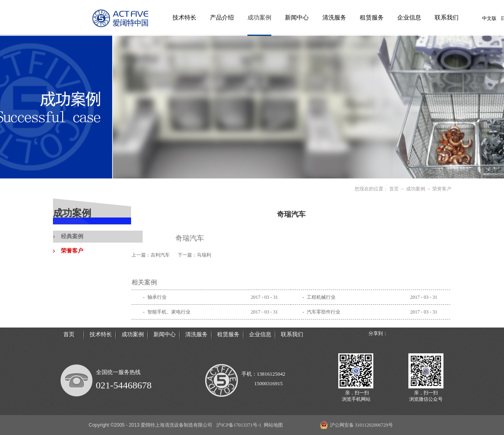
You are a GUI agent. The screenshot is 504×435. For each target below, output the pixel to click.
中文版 (489, 18)
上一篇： (151, 255)
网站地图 (272, 425)
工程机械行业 (321, 297)
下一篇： (194, 255)
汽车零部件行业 (324, 312)
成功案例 (416, 189)
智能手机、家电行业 (169, 312)
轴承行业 (157, 297)
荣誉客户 (442, 189)
